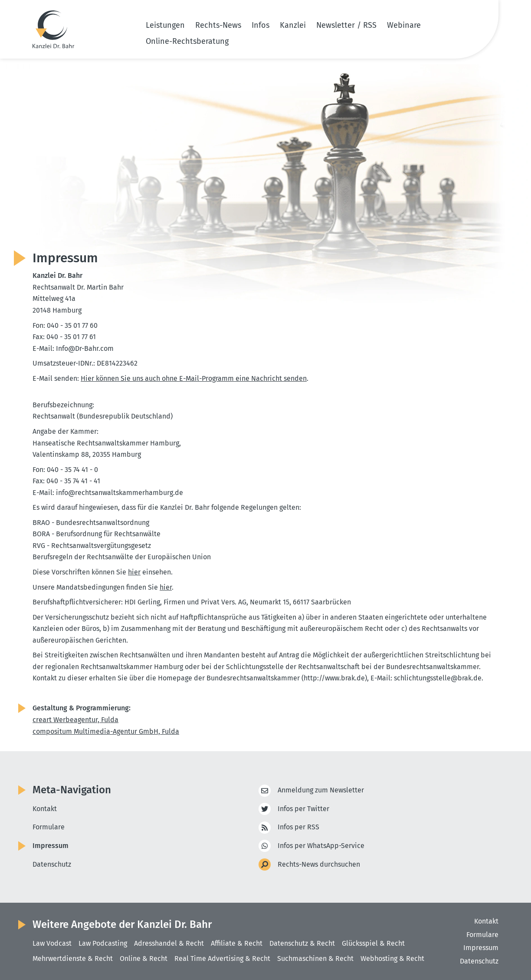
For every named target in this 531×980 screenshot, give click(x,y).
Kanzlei (293, 25)
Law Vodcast (52, 943)
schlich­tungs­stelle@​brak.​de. (439, 678)
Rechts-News (218, 25)
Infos (261, 25)
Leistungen (165, 25)
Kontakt (45, 809)
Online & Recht (144, 959)
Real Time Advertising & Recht (222, 959)
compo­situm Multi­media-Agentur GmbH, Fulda (106, 731)
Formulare (49, 827)
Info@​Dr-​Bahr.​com (86, 348)
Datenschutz (52, 864)
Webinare (404, 25)
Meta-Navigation (72, 790)
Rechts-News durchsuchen (319, 865)
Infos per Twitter (303, 809)
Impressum (51, 846)
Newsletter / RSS (346, 25)
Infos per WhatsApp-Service (321, 846)
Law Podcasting (103, 943)
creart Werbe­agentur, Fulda (75, 720)
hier (134, 572)
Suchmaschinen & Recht (315, 959)
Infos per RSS (298, 827)
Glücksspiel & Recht (373, 943)
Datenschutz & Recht (302, 943)
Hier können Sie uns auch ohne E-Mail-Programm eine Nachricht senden (194, 378)
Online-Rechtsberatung (187, 41)
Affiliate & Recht (237, 943)
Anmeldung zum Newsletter (321, 790)
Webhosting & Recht (392, 959)
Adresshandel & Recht (169, 943)
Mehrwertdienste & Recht (73, 959)
